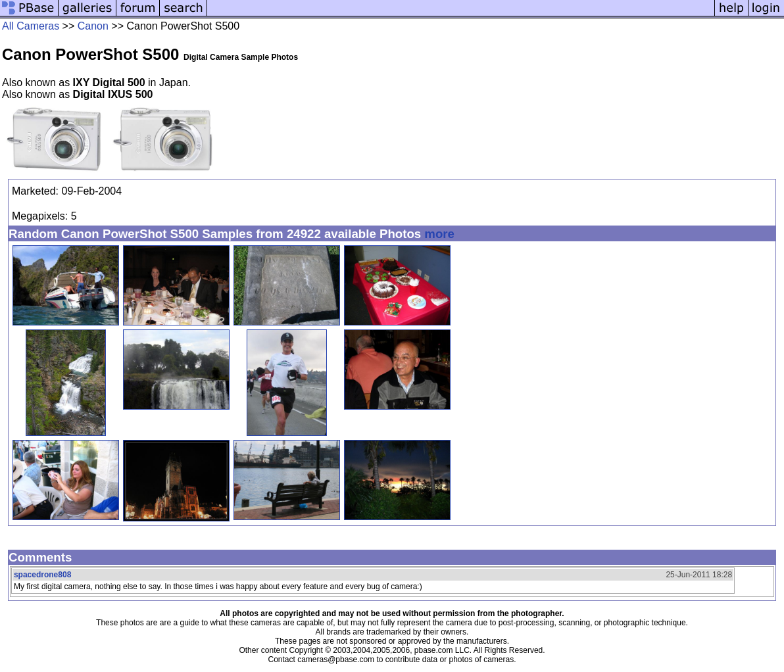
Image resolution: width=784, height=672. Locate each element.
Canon (93, 26)
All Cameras (31, 26)
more (439, 234)
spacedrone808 (42, 575)
